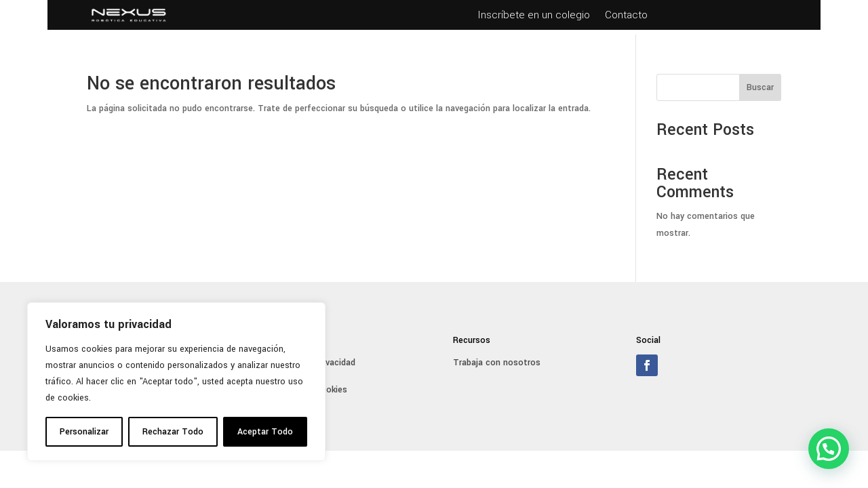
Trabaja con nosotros (497, 363)
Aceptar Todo (265, 432)
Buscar (760, 87)
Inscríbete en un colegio (534, 16)
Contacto (626, 16)
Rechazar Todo (173, 432)
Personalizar (84, 432)
